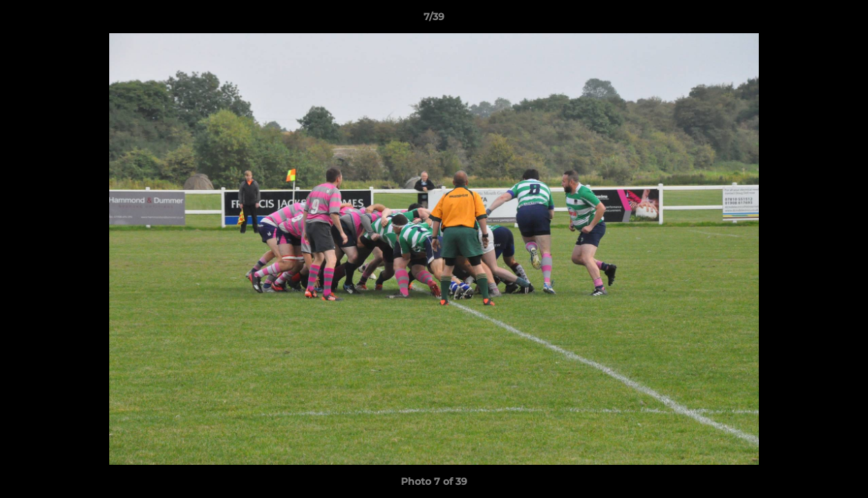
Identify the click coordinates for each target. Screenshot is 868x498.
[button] (843, 20)
